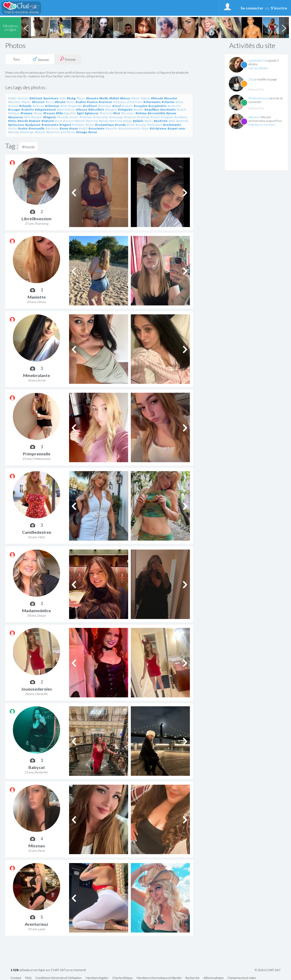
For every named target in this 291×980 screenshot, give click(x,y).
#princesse (16, 125)
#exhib (181, 109)
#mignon (167, 117)
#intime (141, 113)
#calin (71, 102)
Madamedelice (37, 610)
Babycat (37, 767)
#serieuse (52, 128)
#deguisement (45, 109)
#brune (60, 102)
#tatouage (27, 132)
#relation (78, 125)
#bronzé (38, 102)
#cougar (14, 109)
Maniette (37, 297)
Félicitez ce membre (262, 125)
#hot (117, 113)
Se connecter (252, 8)
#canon (92, 102)
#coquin (127, 106)
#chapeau (119, 102)
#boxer (26, 102)
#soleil (83, 128)
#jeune (171, 113)
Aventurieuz (37, 924)
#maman (86, 117)
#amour (23, 98)
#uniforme (68, 132)
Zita (251, 79)
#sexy (74, 128)
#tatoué (40, 132)
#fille (59, 113)
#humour (128, 113)
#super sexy (176, 128)
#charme (168, 102)
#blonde (157, 98)
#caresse (105, 102)
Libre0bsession (37, 219)
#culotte (28, 109)
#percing (92, 121)
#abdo (12, 98)
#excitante (168, 109)
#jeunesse (16, 117)
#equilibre (152, 109)
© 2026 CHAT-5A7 (268, 970)
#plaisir (138, 121)
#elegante (125, 109)
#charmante (152, 102)
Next (284, 28)
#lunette (63, 117)
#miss (12, 121)
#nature (35, 121)
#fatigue (14, 113)
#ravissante (50, 125)
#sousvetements (129, 128)
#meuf (155, 117)
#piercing (116, 121)
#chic (64, 106)
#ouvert (68, 121)
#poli (172, 121)
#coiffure (90, 106)
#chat (179, 102)
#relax (90, 125)
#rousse (141, 125)
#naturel (48, 121)
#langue (37, 117)
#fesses (49, 113)
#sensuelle (37, 128)
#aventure (51, 98)
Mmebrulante (37, 375)
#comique (105, 106)
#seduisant (155, 125)
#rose (131, 125)
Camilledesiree (37, 532)
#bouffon (14, 102)
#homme (106, 113)
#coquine (141, 106)
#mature (130, 117)
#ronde (120, 125)
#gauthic (70, 113)
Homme (41, 59)
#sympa (14, 132)
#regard (65, 125)
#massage (116, 117)
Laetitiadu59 (257, 60)
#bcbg (71, 98)
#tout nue (53, 132)
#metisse (143, 117)
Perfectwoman (258, 98)
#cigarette (75, 106)
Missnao (37, 846)
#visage (82, 132)
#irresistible (156, 113)
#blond (145, 98)
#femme (27, 113)
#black (135, 98)
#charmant (135, 102)
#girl (80, 113)
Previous (26, 28)
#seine (13, 128)
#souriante (97, 128)
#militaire (181, 117)
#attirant (36, 98)
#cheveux (52, 106)
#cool (117, 106)
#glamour (92, 113)
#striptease (158, 128)
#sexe (64, 128)
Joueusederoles (37, 689)
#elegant (111, 109)
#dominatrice (66, 109)
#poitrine (161, 121)
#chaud (13, 106)
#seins (23, 128)
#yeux (93, 132)
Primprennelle (37, 454)
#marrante (101, 117)
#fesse (38, 113)
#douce (82, 109)
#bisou (125, 98)
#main (74, 117)
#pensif (80, 121)
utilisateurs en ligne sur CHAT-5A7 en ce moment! (48, 970)
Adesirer (254, 117)
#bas (63, 98)
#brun (50, 102)
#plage (127, 121)
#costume (174, 106)
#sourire (111, 128)
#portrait (182, 121)
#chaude (25, 106)
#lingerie (50, 117)
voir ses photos (258, 68)
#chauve (38, 106)
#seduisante (172, 125)
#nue (58, 121)
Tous (17, 59)
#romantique (105, 125)
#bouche (171, 98)
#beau (81, 98)
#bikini (114, 98)
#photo (103, 121)
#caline (81, 102)
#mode (23, 121)
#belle (104, 98)
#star (145, 128)
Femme (68, 59)
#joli (27, 117)
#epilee (139, 109)
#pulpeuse (33, 125)
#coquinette (157, 106)
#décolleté (96, 109)
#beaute (92, 98)
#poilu (149, 121)
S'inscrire (279, 8)
